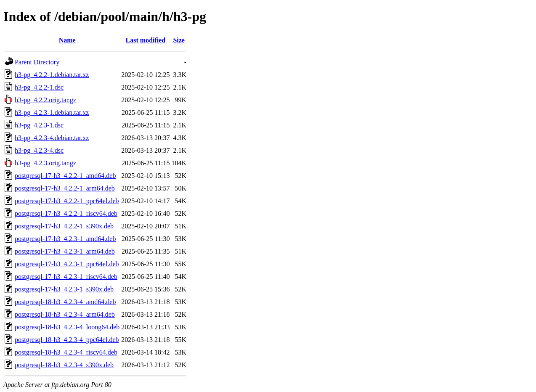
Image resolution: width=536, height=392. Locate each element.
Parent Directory (37, 62)
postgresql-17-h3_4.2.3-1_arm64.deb (65, 251)
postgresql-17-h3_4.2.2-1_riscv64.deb (66, 213)
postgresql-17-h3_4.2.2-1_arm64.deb (65, 188)
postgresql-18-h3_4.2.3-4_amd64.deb (65, 302)
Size (179, 40)
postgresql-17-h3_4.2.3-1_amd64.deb (65, 239)
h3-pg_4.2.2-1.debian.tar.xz (52, 75)
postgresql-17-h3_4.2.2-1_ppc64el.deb (67, 201)
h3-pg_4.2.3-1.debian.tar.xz (52, 113)
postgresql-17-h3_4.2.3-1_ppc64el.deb (67, 264)
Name (67, 40)
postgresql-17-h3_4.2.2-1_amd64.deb (65, 176)
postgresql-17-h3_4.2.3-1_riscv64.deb (66, 277)
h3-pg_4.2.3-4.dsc (39, 150)
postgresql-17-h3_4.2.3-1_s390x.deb (64, 289)
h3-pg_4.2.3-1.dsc (39, 125)
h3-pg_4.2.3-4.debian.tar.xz (52, 138)
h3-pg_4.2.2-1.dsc (39, 87)
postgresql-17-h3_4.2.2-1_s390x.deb (64, 226)
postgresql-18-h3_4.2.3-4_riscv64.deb (66, 352)
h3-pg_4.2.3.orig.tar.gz (45, 163)
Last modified (146, 40)
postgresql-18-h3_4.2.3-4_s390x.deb (64, 365)
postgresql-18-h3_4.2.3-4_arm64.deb (65, 314)
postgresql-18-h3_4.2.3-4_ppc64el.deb (67, 340)
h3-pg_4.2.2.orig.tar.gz (45, 100)
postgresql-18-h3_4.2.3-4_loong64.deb (67, 327)
